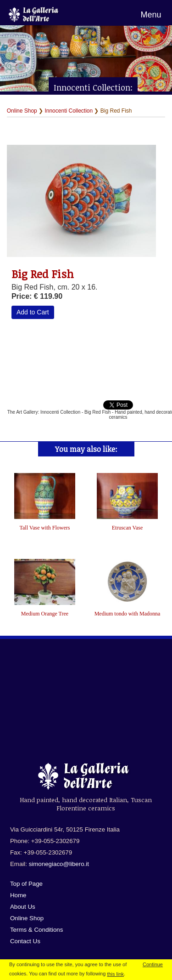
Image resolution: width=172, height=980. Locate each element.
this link (115, 974)
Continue (153, 964)
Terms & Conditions (37, 930)
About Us (23, 907)
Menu (151, 15)
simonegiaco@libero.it (59, 864)
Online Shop (22, 111)
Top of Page (26, 884)
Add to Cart (33, 312)
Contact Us (25, 941)
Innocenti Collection (69, 111)
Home (18, 895)
